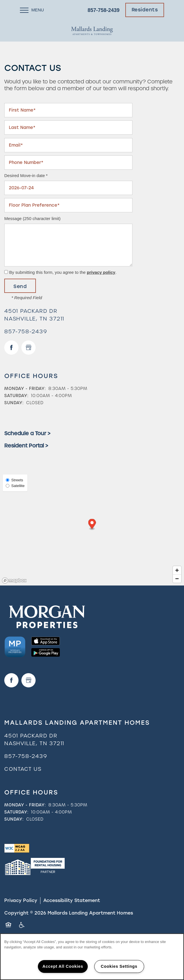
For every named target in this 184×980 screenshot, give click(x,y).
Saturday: (16, 396)
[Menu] (32, 10)
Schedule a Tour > (27, 433)
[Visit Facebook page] (11, 348)
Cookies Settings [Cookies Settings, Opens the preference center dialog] (119, 966)
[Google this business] (28, 348)
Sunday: (14, 403)
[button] (145, 10)
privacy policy (101, 272)
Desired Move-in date (25, 175)
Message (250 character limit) (32, 218)
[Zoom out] (177, 579)
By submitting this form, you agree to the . (63, 272)
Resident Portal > (26, 446)
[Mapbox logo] (14, 581)
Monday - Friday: (25, 389)
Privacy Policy (21, 900)
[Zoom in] (177, 570)
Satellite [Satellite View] (15, 486)
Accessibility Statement (72, 900)
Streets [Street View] (14, 480)
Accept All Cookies (63, 966)
